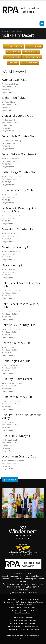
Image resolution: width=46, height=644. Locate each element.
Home (4, 31)
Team (34, 607)
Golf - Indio (13, 63)
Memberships (8, 602)
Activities (29, 605)
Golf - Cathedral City (29, 63)
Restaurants (19, 605)
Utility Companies (23, 607)
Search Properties (19, 599)
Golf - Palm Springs (12, 57)
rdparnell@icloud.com (23, 590)
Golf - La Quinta (13, 52)
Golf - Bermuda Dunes (14, 46)
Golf (17, 602)
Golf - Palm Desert (31, 52)
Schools (12, 607)
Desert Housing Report (23, 613)
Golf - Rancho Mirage (32, 57)
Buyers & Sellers (33, 599)
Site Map (31, 610)
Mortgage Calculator (19, 610)
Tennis (23, 602)
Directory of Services (36, 602)
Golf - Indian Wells (34, 46)
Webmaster (23, 638)
